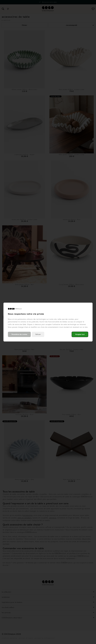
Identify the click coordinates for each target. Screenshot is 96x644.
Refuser (38, 334)
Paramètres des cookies (19, 334)
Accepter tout (80, 334)
